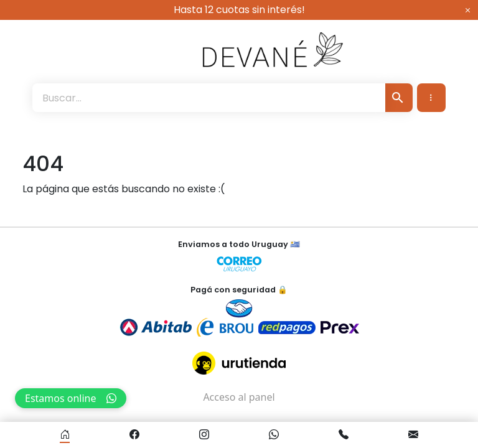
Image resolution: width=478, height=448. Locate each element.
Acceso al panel (239, 397)
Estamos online (71, 398)
